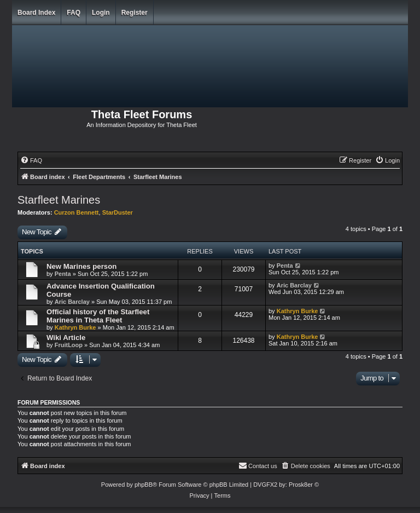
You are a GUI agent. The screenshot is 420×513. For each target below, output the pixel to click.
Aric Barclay (72, 302)
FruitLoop (69, 345)
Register (135, 13)
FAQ (74, 13)
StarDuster (118, 212)
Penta (63, 274)
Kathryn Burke (75, 327)
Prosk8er (301, 485)
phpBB (144, 485)
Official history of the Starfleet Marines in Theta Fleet (98, 316)
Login (101, 13)
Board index (36, 13)
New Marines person (81, 266)
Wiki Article (66, 338)
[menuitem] (31, 160)
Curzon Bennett (77, 212)
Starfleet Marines (59, 200)
